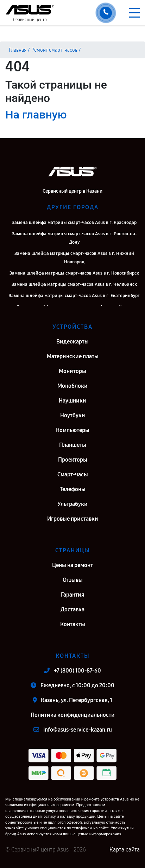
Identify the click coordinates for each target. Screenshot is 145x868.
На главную (36, 115)
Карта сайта (125, 850)
